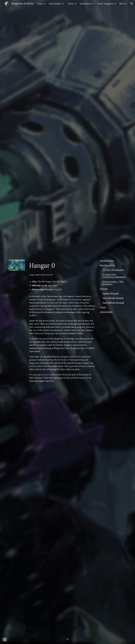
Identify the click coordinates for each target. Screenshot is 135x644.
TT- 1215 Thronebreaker (114, 270)
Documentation (107, 261)
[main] (62, 265)
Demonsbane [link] (86, 4)
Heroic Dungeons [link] (105, 4)
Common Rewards (111, 293)
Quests (103, 307)
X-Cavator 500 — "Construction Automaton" (114, 276)
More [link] (122, 4)
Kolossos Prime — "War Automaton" (113, 283)
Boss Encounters (107, 265)
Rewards (104, 289)
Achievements (106, 312)
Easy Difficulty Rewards (113, 298)
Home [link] (40, 4)
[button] (132, 4)
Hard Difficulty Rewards (113, 303)
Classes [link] (71, 4)
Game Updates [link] (55, 4)
